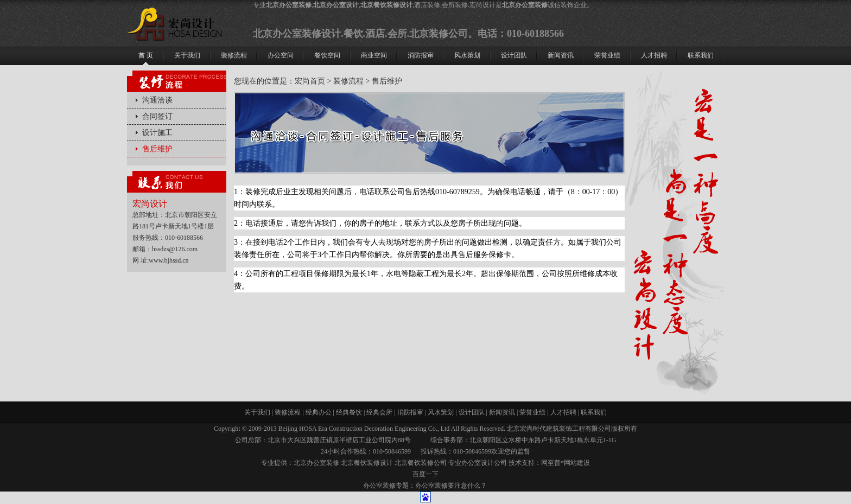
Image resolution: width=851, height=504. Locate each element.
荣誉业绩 (532, 412)
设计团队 (472, 412)
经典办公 (319, 412)
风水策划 (441, 412)
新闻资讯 (502, 412)
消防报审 (410, 412)
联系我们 (594, 412)
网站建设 (577, 463)
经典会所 (379, 412)
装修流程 (348, 81)
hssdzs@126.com (175, 249)
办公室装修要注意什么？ (451, 486)
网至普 (551, 463)
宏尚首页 (310, 81)
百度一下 (426, 474)
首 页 (146, 55)
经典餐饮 (349, 412)
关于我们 (257, 412)
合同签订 (157, 116)
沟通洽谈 (157, 100)
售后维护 (157, 149)
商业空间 (374, 55)
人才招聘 (563, 412)
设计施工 (157, 133)
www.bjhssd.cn (169, 260)
